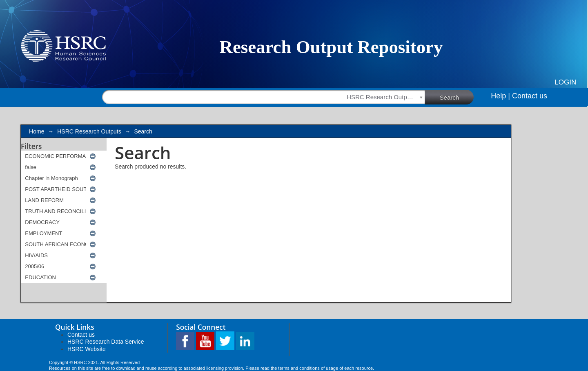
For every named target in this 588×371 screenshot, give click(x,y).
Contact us (530, 96)
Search (457, 97)
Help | (500, 96)
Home (37, 131)
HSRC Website (87, 349)
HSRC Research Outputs (89, 131)
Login (565, 82)
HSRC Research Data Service (106, 342)
